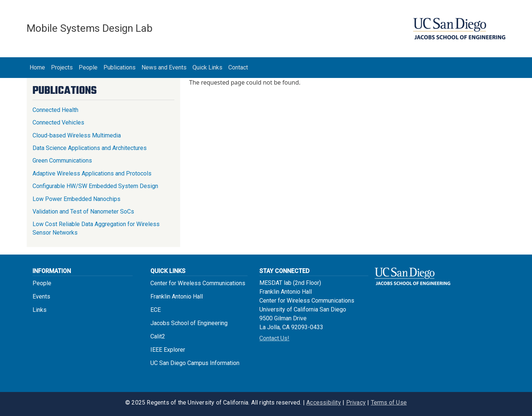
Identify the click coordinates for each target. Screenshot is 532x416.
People (88, 67)
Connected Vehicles (58, 122)
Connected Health (55, 110)
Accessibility (324, 403)
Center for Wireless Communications (198, 283)
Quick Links (207, 67)
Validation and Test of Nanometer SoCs (83, 212)
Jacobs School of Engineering (189, 323)
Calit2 (158, 336)
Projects (62, 67)
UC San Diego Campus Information (195, 363)
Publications (120, 67)
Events (41, 296)
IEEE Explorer (168, 350)
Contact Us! (274, 338)
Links (40, 310)
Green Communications (62, 161)
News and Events (164, 67)
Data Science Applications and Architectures (90, 148)
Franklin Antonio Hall (177, 296)
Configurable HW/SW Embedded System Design (95, 186)
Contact (238, 67)
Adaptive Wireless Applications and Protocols (92, 173)
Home (37, 67)
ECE (156, 310)
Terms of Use (389, 403)
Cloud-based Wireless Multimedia (77, 135)
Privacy (356, 403)
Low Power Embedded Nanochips (76, 199)
